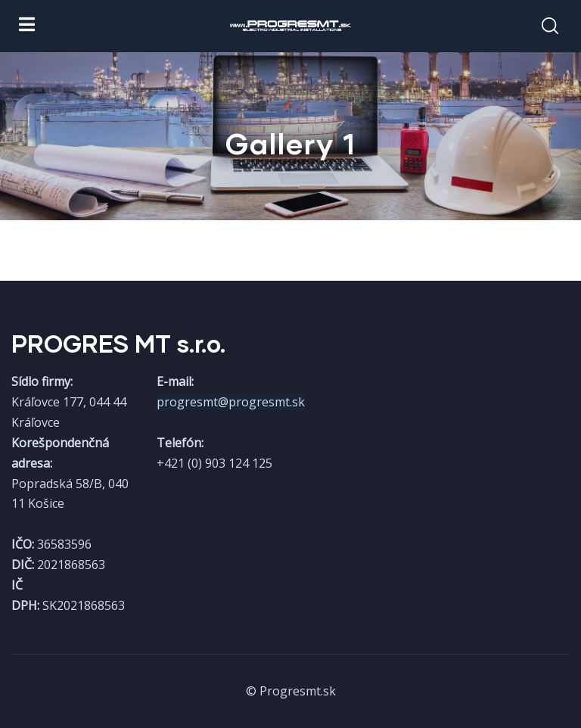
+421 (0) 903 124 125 (214, 463)
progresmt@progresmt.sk (231, 402)
